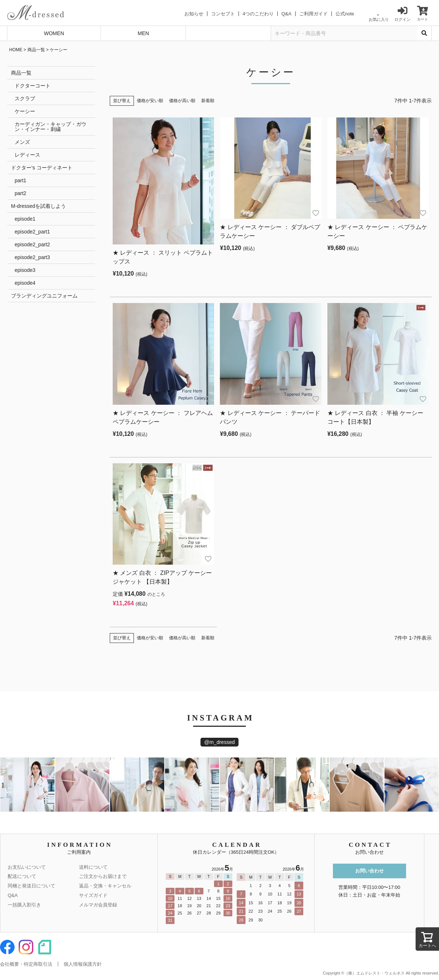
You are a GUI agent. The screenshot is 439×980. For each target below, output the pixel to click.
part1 (20, 180)
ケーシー (25, 111)
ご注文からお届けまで (103, 876)
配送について (22, 876)
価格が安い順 (150, 101)
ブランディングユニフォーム (44, 296)
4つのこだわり (258, 14)
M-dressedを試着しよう (38, 206)
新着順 (208, 101)
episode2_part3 (32, 257)
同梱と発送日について (31, 886)
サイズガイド (93, 895)
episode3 (25, 270)
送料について (93, 867)
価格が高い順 (182, 101)
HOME (16, 50)
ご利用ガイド (314, 14)
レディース (27, 155)
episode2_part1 (32, 232)
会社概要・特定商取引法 (26, 964)
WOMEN (54, 33)
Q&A (286, 14)
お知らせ (194, 14)
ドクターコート (33, 86)
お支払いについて (27, 867)
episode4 (25, 283)
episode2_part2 (32, 244)
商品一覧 (36, 50)
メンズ (22, 142)
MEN (143, 33)
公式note (345, 14)
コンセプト (223, 14)
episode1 (25, 219)
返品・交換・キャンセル (105, 886)
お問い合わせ (369, 871)
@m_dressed (219, 742)
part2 (20, 193)
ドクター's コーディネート (42, 168)
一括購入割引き (24, 905)
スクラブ (25, 98)
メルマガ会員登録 (98, 905)
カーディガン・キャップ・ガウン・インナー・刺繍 (50, 127)
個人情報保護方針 (83, 964)
